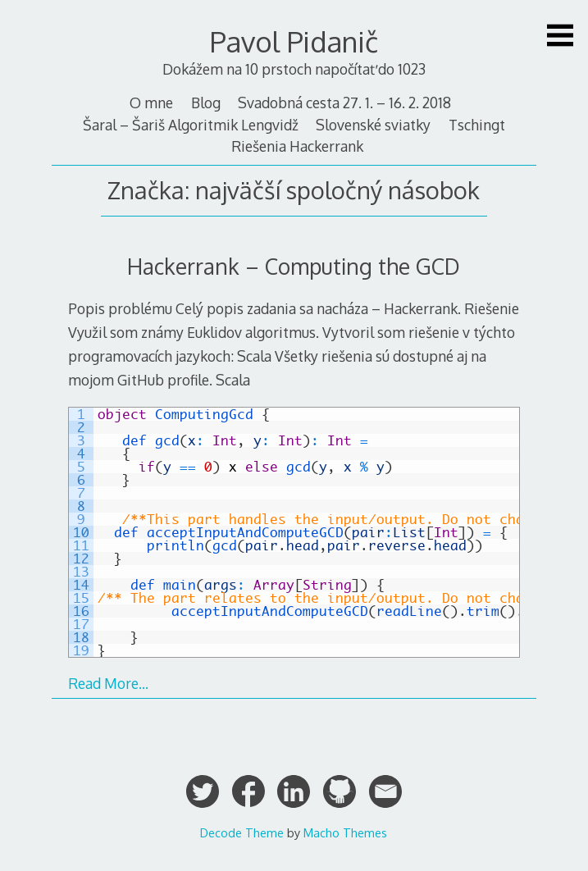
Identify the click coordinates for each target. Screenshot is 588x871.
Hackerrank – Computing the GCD (294, 266)
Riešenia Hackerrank (297, 146)
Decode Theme (242, 832)
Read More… (108, 683)
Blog (206, 103)
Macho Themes (345, 832)
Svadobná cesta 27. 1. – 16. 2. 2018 (344, 103)
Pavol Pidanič (294, 41)
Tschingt (477, 125)
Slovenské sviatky (373, 125)
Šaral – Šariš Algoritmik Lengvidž (191, 125)
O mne (151, 103)
